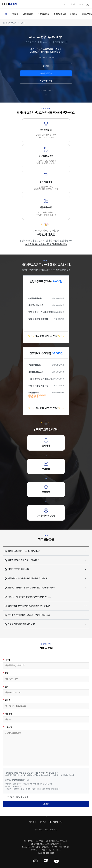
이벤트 (81, 4)
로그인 (66, 4)
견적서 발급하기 (46, 73)
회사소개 (32, 822)
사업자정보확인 (51, 829)
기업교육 (74, 14)
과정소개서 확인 (46, 81)
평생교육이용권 (60, 14)
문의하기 (46, 66)
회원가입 (73, 4)
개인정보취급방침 (56, 822)
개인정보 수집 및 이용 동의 (16, 797)
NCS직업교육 (44, 14)
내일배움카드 (28, 14)
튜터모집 (38, 829)
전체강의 (15, 14)
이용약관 (42, 822)
